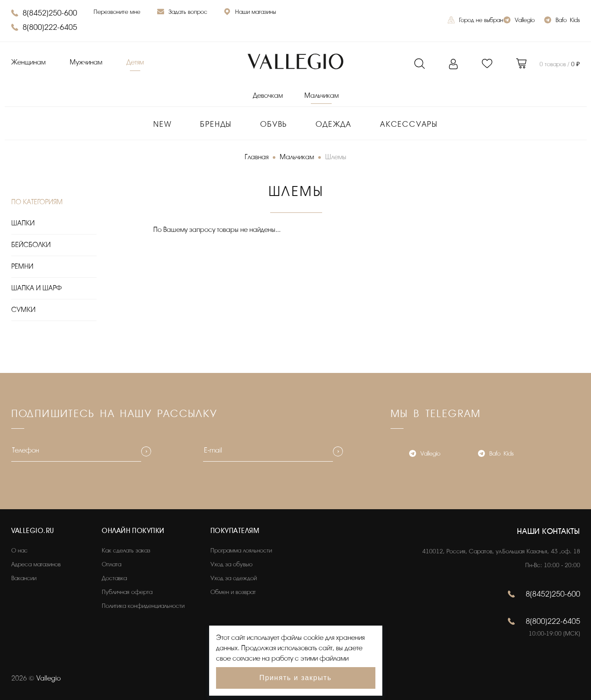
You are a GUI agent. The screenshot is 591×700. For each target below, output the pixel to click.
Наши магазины (250, 13)
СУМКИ (23, 310)
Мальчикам (321, 96)
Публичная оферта (127, 592)
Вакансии (24, 578)
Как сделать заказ (126, 551)
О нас (19, 551)
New (162, 124)
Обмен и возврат (233, 592)
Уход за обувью (231, 564)
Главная (257, 157)
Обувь (274, 124)
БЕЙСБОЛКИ (31, 245)
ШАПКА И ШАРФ (36, 288)
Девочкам (268, 96)
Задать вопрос (182, 13)
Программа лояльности (241, 551)
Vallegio (519, 21)
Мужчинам (86, 62)
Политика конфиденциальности (143, 606)
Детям (135, 62)
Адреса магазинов (36, 564)
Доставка (114, 578)
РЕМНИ (22, 267)
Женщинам (28, 62)
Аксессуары (409, 124)
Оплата (111, 564)
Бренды (216, 124)
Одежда (334, 124)
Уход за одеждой (234, 578)
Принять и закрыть (295, 678)
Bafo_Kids (562, 21)
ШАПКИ (23, 223)
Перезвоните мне (117, 12)
